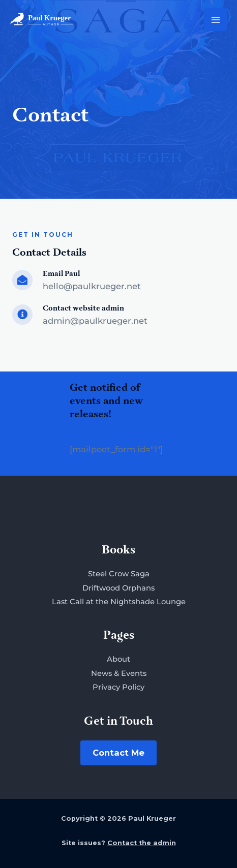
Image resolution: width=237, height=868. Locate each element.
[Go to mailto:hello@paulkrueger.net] (118, 282)
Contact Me (118, 753)
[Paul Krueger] (42, 20)
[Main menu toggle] (215, 20)
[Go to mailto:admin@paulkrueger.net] (118, 317)
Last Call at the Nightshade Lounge (119, 602)
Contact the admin (142, 843)
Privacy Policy (118, 687)
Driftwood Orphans (118, 588)
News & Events (119, 673)
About (118, 659)
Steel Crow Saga (119, 574)
